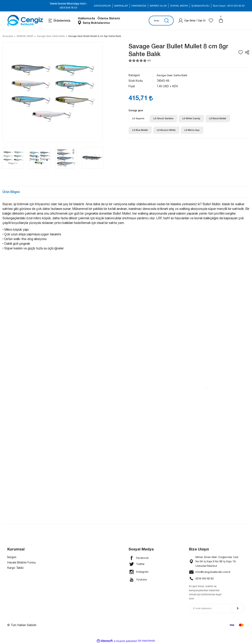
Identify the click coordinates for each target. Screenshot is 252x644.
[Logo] (25, 21)
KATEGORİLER (102, 6)
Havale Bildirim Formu (22, 562)
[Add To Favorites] (241, 52)
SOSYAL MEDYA (179, 6)
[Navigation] (59, 21)
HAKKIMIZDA (139, 6)
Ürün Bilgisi (11, 192)
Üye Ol (202, 20)
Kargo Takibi (15, 568)
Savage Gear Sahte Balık (173, 75)
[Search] (161, 21)
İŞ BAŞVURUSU (200, 6)
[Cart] (221, 21)
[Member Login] (181, 21)
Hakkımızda (86, 18)
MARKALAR (121, 6)
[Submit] (238, 609)
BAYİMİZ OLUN (158, 6)
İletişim (12, 557)
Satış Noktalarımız (96, 23)
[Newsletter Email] (217, 609)
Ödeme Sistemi (109, 18)
